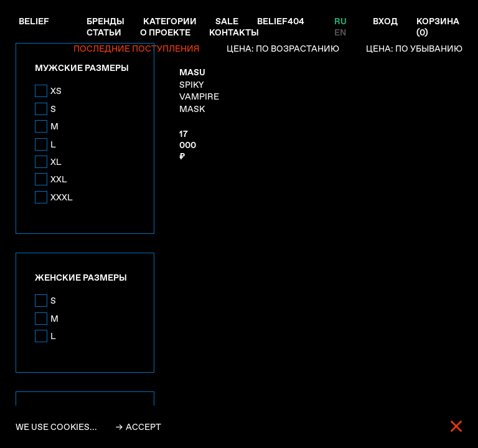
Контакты (234, 32)
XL (56, 162)
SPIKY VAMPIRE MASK (199, 91)
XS (56, 91)
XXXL (62, 197)
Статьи (104, 32)
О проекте (165, 32)
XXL (59, 179)
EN (340, 32)
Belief (34, 21)
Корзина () (438, 27)
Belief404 (281, 21)
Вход (385, 21)
